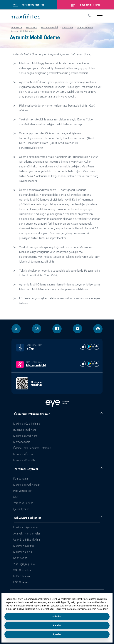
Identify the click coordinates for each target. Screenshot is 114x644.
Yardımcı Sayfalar (26, 469)
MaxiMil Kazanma (24, 546)
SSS (16, 497)
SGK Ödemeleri (22, 570)
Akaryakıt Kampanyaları (27, 533)
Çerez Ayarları (21, 509)
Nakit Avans (20, 558)
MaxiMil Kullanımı (23, 552)
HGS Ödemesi (21, 582)
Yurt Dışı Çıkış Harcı (24, 564)
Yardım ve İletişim (23, 503)
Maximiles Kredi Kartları (27, 485)
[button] (26, 16)
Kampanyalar (21, 479)
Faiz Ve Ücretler (22, 491)
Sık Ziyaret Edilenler (28, 518)
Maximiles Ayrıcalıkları (26, 527)
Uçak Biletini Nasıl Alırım (27, 540)
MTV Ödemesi (22, 576)
